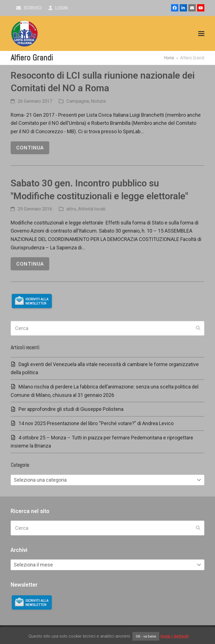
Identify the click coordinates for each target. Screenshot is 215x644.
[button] (201, 34)
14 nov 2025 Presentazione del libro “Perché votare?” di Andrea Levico (96, 423)
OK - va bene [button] (146, 636)
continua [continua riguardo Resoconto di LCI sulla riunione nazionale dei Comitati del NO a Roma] (30, 148)
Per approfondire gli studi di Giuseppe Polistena (71, 409)
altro (71, 209)
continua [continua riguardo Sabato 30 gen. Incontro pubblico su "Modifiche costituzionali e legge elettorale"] (30, 264)
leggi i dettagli (175, 636)
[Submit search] (198, 328)
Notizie (98, 101)
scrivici (29, 8)
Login (58, 8)
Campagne (78, 101)
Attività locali (92, 209)
